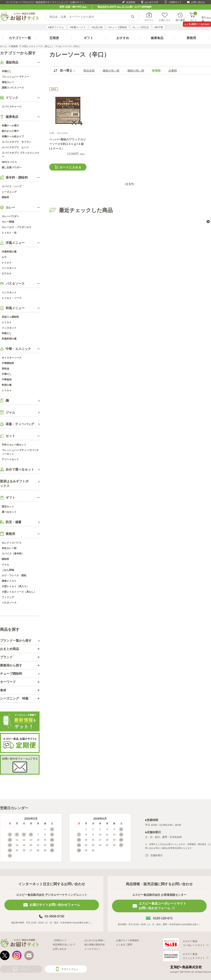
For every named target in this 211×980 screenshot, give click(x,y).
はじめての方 (152, 2)
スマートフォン (70, 969)
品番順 (173, 71)
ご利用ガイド (175, 2)
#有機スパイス (78, 27)
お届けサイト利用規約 (127, 940)
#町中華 (159, 27)
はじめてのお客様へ (95, 940)
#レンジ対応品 (141, 27)
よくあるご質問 (124, 945)
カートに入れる (71, 167)
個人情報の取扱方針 (95, 945)
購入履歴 (180, 20)
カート (194, 17)
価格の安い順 (111, 71)
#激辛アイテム (56, 27)
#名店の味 (97, 27)
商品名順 (89, 71)
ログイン (149, 20)
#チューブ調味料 (118, 27)
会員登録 (131, 2)
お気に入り (165, 20)
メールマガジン (92, 949)
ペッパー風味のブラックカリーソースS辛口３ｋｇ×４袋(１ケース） (68, 144)
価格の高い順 (136, 71)
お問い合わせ (198, 2)
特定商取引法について (64, 945)
